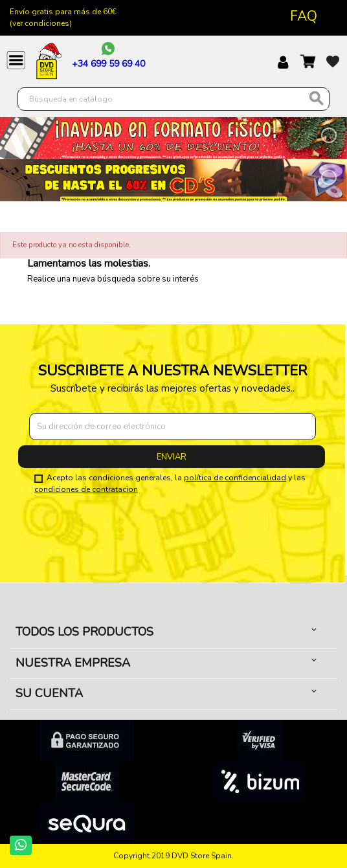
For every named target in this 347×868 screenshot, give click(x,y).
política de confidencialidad (235, 478)
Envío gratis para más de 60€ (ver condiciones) (63, 17)
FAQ (304, 16)
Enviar (172, 457)
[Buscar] (173, 99)
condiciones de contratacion (86, 489)
